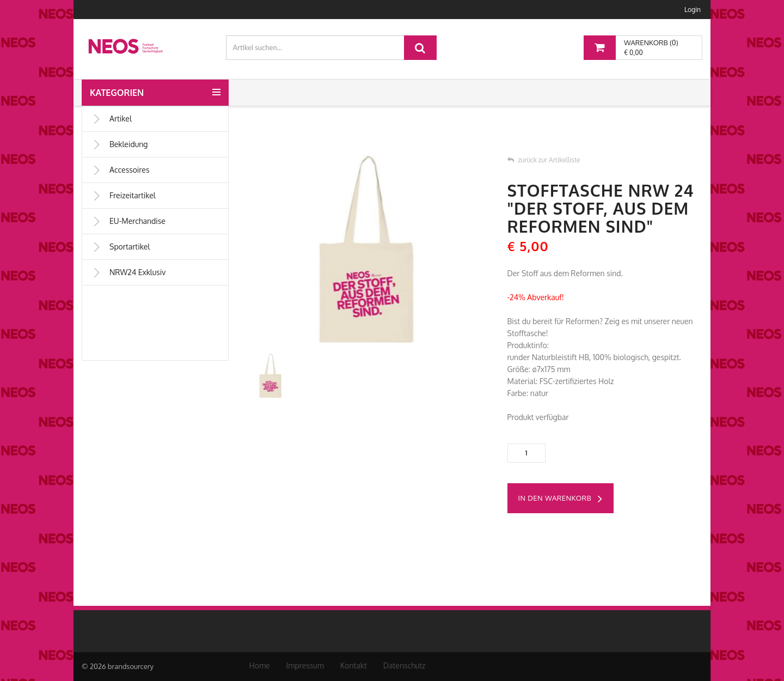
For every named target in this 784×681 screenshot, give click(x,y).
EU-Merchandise (129, 221)
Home (260, 665)
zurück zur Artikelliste (544, 160)
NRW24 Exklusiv (129, 272)
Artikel (112, 119)
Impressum (305, 665)
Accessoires (121, 170)
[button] (216, 88)
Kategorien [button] (117, 93)
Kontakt (354, 665)
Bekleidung (120, 144)
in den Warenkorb (561, 499)
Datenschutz (405, 665)
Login (693, 10)
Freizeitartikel (124, 196)
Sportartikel (121, 247)
